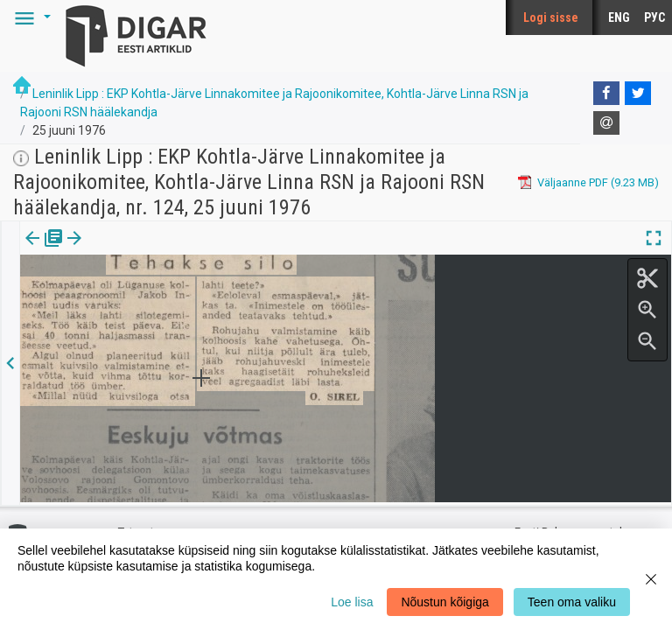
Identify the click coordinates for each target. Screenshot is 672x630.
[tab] (44, 251)
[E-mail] (606, 123)
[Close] (651, 579)
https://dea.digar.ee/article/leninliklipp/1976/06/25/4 (152, 298)
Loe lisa (352, 602)
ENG (619, 17)
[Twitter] (638, 94)
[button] (30, 17)
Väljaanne (44, 250)
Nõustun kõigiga (444, 602)
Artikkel (122, 250)
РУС (654, 17)
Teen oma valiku (572, 602)
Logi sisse (551, 17)
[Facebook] (606, 94)
